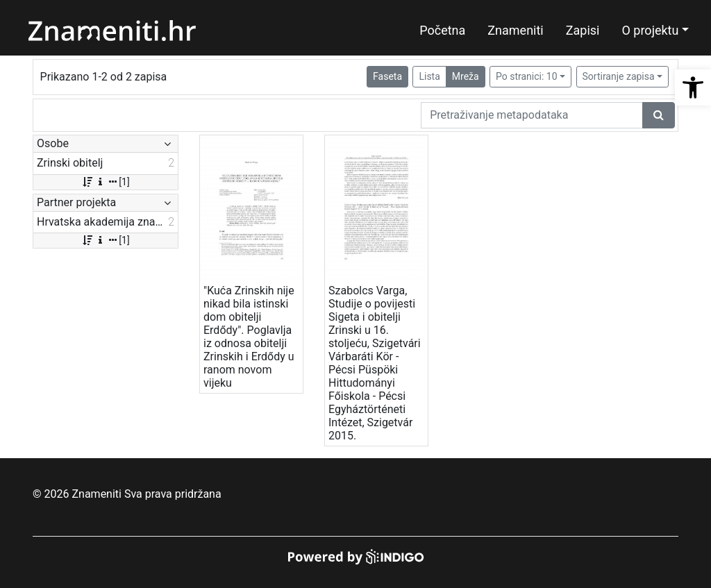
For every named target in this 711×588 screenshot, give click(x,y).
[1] (105, 182)
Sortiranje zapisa (619, 76)
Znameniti (515, 30)
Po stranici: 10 (527, 76)
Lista (429, 76)
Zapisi (583, 30)
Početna (442, 30)
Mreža (466, 76)
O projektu (650, 30)
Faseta (387, 76)
